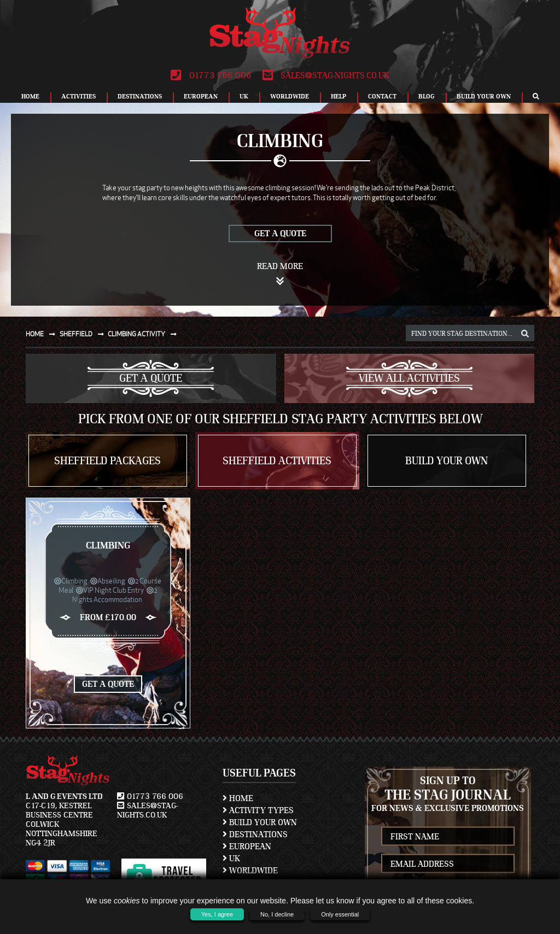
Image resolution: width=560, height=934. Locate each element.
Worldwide (290, 96)
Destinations (140, 96)
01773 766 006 (211, 75)
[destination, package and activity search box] (470, 333)
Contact (382, 96)
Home (30, 96)
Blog (427, 96)
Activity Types (258, 810)
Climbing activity (144, 334)
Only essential (340, 914)
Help (339, 96)
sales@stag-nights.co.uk (326, 75)
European (201, 96)
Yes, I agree (217, 914)
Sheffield (84, 334)
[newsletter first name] (448, 836)
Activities (78, 96)
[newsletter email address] (448, 864)
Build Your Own (484, 96)
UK (244, 96)
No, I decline (277, 914)
